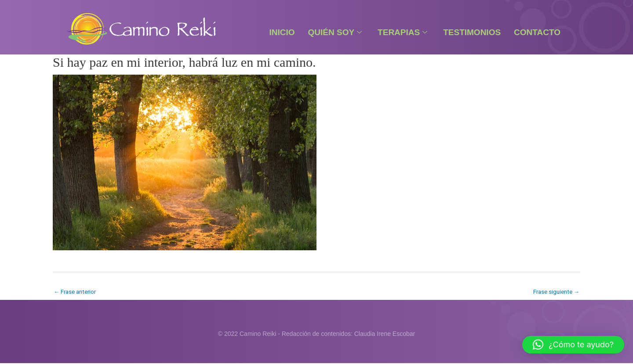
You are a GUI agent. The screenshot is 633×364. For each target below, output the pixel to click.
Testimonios (472, 32)
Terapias (402, 32)
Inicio (282, 32)
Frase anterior (77, 292)
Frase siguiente (555, 292)
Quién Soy (335, 32)
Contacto (537, 32)
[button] (573, 345)
